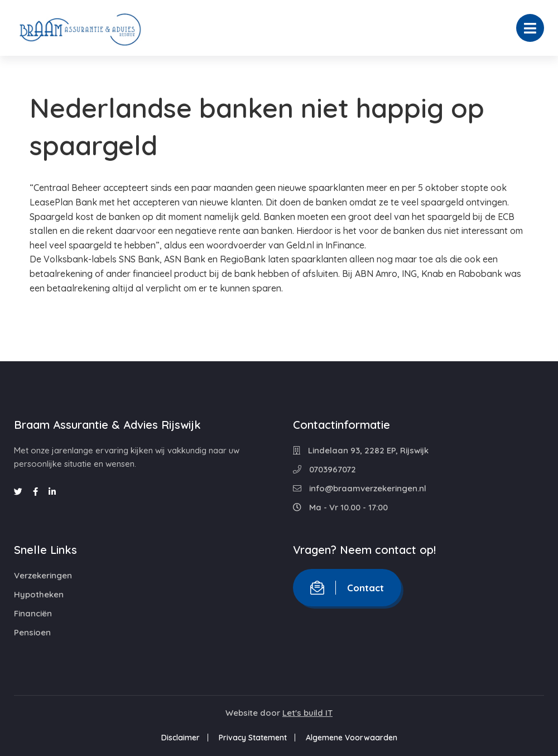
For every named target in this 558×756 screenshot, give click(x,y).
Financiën (33, 613)
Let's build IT (307, 713)
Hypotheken (39, 594)
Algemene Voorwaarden (352, 738)
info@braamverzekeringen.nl (360, 488)
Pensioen (32, 632)
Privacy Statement (253, 738)
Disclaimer (181, 738)
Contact (347, 588)
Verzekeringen (43, 575)
